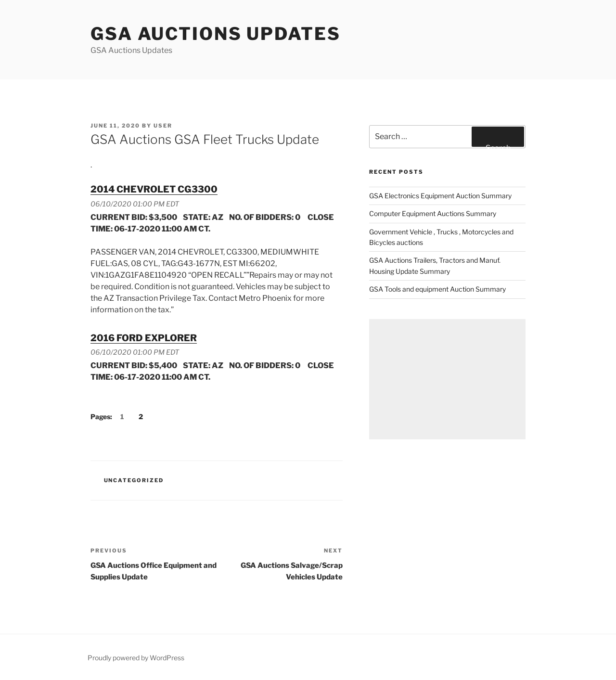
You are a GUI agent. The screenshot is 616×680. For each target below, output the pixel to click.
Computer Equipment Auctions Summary (433, 213)
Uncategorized (134, 480)
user (163, 126)
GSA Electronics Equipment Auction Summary (440, 196)
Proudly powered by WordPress (136, 658)
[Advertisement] (447, 379)
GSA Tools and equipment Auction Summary (437, 289)
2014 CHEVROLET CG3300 (154, 189)
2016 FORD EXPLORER (144, 338)
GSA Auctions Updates (216, 34)
